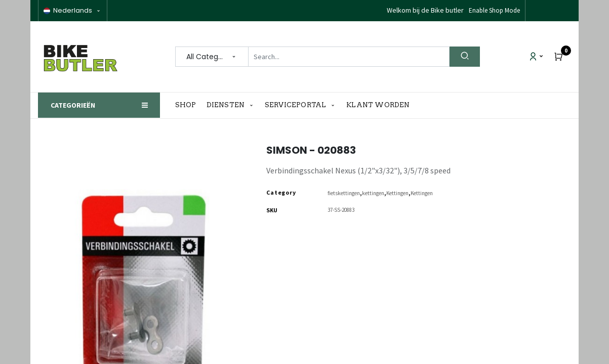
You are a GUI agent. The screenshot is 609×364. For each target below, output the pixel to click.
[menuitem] (188, 105)
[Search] (465, 57)
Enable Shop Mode (494, 10)
